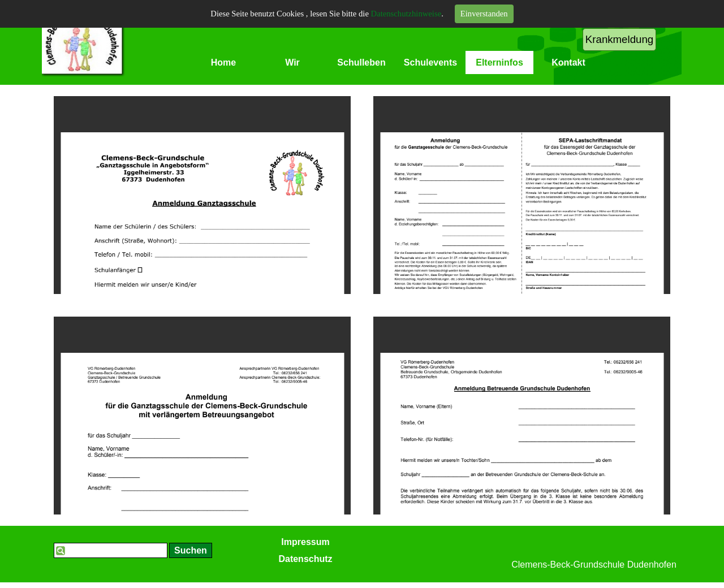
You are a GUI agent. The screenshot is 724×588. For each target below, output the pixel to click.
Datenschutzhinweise (406, 14)
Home (223, 62)
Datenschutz (305, 559)
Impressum (305, 542)
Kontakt (568, 62)
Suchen (191, 550)
